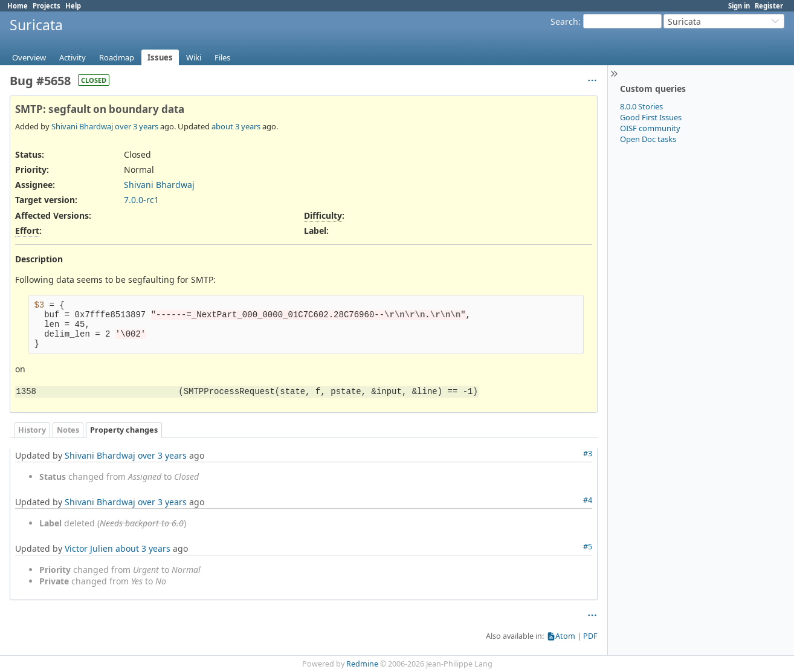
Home (18, 6)
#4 (588, 500)
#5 (588, 547)
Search (564, 21)
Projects (47, 6)
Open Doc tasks (648, 139)
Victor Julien (89, 548)
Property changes (124, 430)
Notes (68, 430)
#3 (588, 454)
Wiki (194, 57)
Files (222, 57)
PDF (590, 636)
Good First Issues (651, 117)
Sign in (739, 6)
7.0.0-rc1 (141, 200)
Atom (565, 636)
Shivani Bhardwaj (82, 126)
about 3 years (236, 126)
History (32, 430)
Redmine (362, 664)
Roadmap (117, 57)
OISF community (650, 128)
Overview (29, 57)
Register (769, 6)
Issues (160, 57)
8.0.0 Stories (641, 106)
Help (73, 6)
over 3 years (137, 126)
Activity (73, 57)
